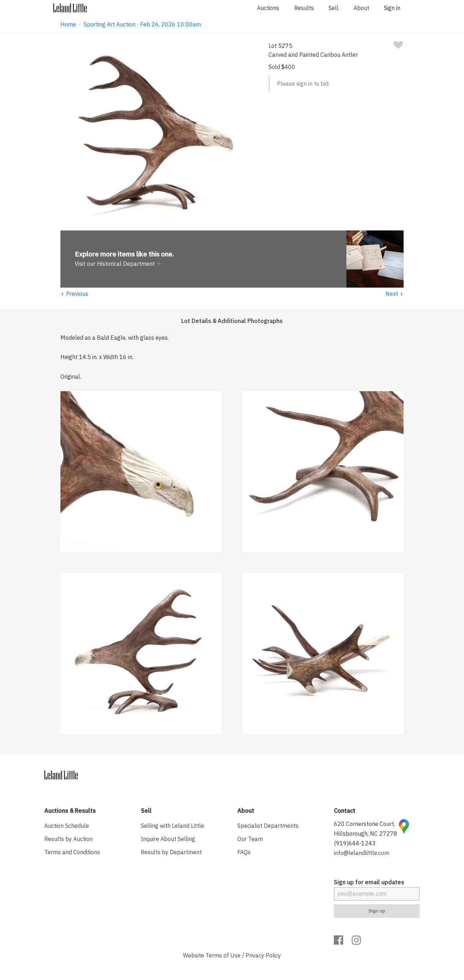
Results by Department (171, 852)
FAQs (244, 852)
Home (68, 24)
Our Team (250, 839)
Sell (334, 8)
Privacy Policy (263, 955)
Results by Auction (68, 839)
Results (304, 8)
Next (394, 294)
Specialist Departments (268, 826)
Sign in (392, 8)
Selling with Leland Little (172, 826)
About (361, 8)
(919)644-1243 (355, 843)
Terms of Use (223, 955)
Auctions (268, 8)
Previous (74, 294)
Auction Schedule (67, 826)
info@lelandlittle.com (362, 853)
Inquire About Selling (168, 839)
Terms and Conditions (72, 852)
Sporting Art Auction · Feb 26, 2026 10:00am (142, 24)
